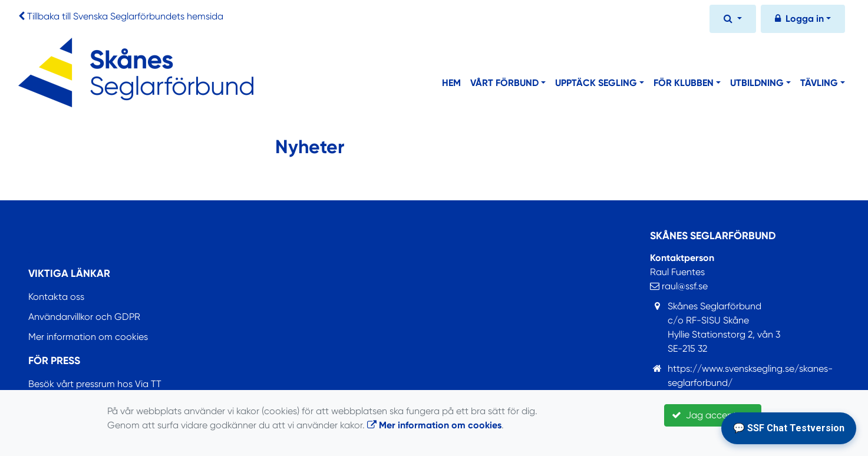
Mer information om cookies (88, 337)
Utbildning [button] (757, 83)
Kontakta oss (56, 297)
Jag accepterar (713, 415)
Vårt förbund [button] (504, 83)
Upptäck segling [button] (596, 83)
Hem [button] (451, 83)
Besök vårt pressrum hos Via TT (95, 384)
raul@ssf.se (679, 286)
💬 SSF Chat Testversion (789, 428)
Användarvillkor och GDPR (84, 317)
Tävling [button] (819, 83)
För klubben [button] (684, 83)
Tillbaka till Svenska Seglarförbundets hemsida (125, 16)
